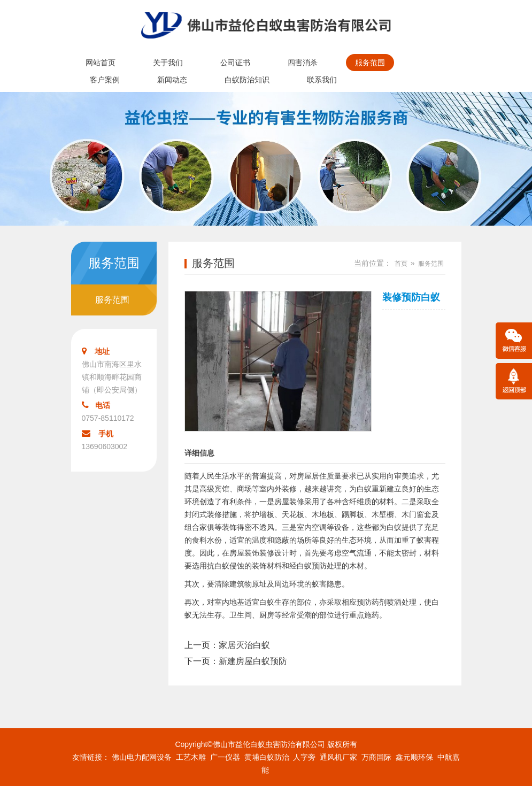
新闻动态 (172, 80)
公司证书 (235, 63)
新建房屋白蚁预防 (253, 661)
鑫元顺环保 (414, 757)
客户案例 (105, 80)
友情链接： (91, 757)
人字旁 (304, 757)
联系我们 (322, 80)
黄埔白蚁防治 (267, 757)
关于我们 (168, 63)
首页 (401, 264)
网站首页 (101, 63)
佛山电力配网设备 (142, 757)
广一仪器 (225, 757)
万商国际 (376, 757)
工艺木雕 (191, 757)
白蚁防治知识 (247, 80)
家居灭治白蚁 (244, 645)
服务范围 (370, 63)
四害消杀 (303, 63)
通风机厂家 (338, 757)
